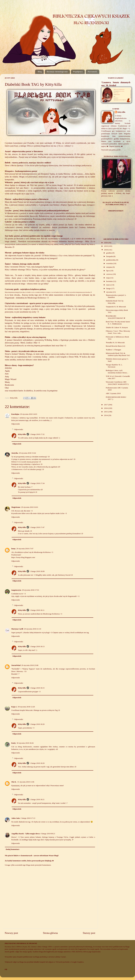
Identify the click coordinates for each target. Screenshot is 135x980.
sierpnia (109, 267)
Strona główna (50, 933)
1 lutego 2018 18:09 (37, 571)
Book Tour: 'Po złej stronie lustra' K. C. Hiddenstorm (118, 323)
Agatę (7, 371)
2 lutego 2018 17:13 (28, 818)
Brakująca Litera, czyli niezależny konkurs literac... (117, 371)
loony (13, 549)
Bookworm (9, 385)
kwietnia (110, 281)
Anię (7, 377)
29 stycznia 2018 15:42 (27, 453)
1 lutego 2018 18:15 (37, 688)
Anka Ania (16, 818)
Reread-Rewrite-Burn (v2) (115, 346)
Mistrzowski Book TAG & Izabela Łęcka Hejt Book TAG (118, 354)
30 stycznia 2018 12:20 (26, 707)
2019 (106, 246)
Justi (7, 374)
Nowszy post (11, 933)
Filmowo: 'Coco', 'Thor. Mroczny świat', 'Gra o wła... (118, 332)
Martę (7, 382)
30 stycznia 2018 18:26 (25, 743)
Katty (14, 743)
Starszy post (89, 933)
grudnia (109, 253)
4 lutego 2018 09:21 (48, 834)
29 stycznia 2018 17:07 (25, 549)
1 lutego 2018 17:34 (37, 483)
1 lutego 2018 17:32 (37, 434)
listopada (110, 256)
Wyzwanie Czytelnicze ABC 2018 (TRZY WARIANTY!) (117, 383)
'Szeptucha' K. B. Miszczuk (116, 307)
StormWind (16, 665)
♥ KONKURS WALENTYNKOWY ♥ (115, 317)
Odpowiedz (16, 424)
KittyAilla (22, 434)
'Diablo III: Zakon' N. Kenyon (117, 327)
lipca (108, 271)
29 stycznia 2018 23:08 (30, 665)
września (110, 263)
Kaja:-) (14, 707)
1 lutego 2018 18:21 (37, 799)
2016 (106, 408)
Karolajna (15, 414)
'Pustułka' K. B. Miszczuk (115, 342)
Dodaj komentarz (13, 849)
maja (108, 278)
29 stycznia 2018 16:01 (30, 507)
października (111, 260)
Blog (40, 72)
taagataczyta (16, 590)
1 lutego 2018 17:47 (37, 527)
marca (109, 285)
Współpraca (78, 72)
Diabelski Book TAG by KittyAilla (115, 302)
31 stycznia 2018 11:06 (26, 782)
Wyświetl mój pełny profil (111, 150)
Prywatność (92, 72)
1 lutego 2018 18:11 (37, 610)
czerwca (109, 274)
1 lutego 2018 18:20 (37, 724)
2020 (106, 243)
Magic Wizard (11, 379)
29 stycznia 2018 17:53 (31, 590)
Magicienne (16, 507)
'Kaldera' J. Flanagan (113, 350)
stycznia (109, 292)
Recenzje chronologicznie (57, 72)
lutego (109, 288)
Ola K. (14, 782)
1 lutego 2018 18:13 (37, 646)
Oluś (7, 388)
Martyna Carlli (17, 629)
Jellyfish (8, 368)
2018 (106, 250)
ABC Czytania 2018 (113, 393)
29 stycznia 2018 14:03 (29, 414)
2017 (106, 405)
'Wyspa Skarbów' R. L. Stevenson (114, 366)
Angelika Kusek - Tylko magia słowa (26, 834)
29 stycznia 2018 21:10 (33, 629)
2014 (106, 415)
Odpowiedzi (19, 429)
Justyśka (15, 453)
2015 (106, 412)
